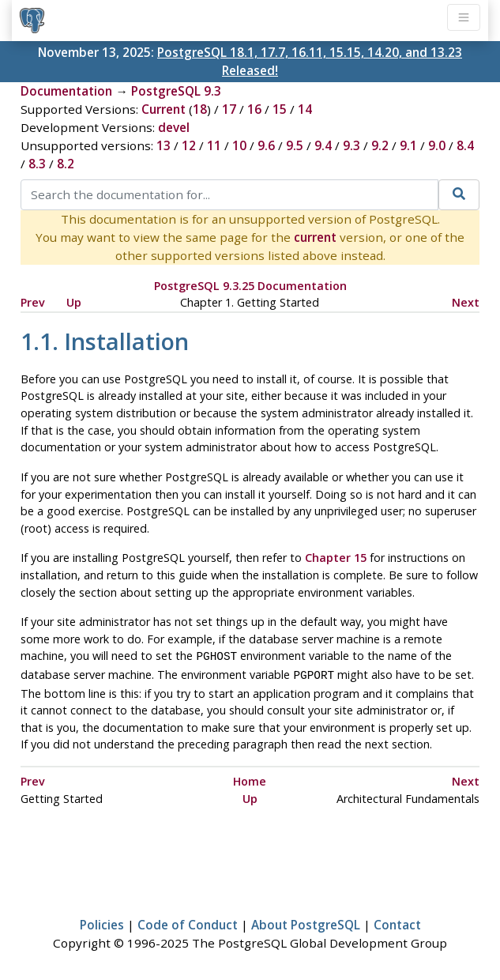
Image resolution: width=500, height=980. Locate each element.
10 (239, 145)
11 (214, 145)
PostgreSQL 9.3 (176, 91)
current (315, 237)
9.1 (408, 145)
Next (466, 302)
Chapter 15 (336, 558)
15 (280, 109)
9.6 (266, 145)
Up (74, 302)
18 (200, 109)
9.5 (295, 145)
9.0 (437, 145)
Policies (102, 922)
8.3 (37, 164)
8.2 (66, 164)
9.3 (352, 145)
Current (164, 109)
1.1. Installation (105, 341)
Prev (33, 302)
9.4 (323, 145)
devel (174, 127)
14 (305, 109)
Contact (397, 922)
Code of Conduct (188, 922)
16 (254, 109)
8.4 (465, 145)
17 (229, 109)
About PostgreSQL (306, 922)
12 (189, 145)
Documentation (66, 91)
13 (164, 145)
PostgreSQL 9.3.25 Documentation (250, 286)
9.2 (380, 145)
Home (250, 778)
